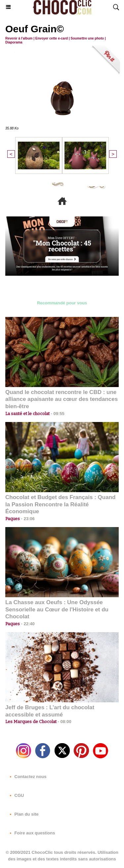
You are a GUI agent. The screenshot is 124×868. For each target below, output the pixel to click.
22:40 (27, 624)
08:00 (64, 722)
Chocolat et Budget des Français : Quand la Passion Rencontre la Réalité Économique (60, 504)
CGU (16, 795)
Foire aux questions (31, 833)
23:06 (27, 519)
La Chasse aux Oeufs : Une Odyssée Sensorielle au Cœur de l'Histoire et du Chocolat (57, 610)
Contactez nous (27, 777)
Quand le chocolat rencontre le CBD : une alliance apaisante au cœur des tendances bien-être (62, 399)
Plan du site (23, 814)
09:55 (57, 414)
